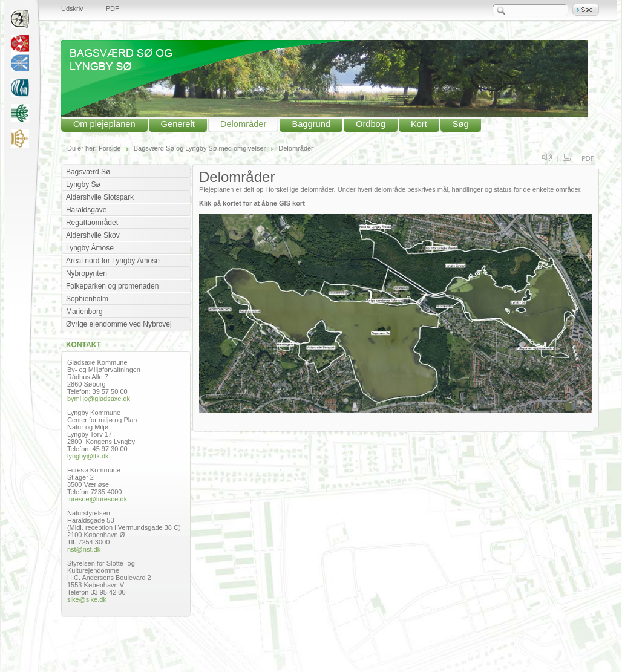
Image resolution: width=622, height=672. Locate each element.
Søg (461, 124)
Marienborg (84, 312)
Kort (419, 124)
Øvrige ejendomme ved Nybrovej (119, 324)
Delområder (244, 124)
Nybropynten (87, 273)
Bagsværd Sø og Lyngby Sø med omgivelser (200, 148)
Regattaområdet (92, 223)
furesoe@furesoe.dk (97, 499)
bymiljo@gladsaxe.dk (99, 399)
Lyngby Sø (83, 184)
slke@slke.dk (87, 599)
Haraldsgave (86, 210)
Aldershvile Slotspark (100, 197)
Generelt (178, 124)
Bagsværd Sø (88, 172)
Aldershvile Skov (93, 235)
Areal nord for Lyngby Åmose (113, 261)
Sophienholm (87, 299)
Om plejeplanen (104, 124)
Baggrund (311, 124)
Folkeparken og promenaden (112, 286)
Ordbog (371, 124)
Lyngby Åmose (90, 248)
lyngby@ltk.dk (88, 456)
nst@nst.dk (84, 549)
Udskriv (72, 8)
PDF (113, 8)
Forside (110, 148)
